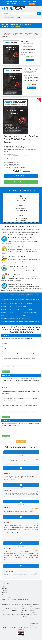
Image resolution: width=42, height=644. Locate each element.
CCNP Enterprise (7, 33)
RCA (22, 627)
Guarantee (5, 595)
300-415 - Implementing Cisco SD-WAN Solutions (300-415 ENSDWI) (16, 304)
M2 (31, 614)
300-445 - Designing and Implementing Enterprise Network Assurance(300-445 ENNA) (20, 322)
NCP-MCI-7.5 (25, 604)
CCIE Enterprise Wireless (18, 33)
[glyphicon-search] (39, 13)
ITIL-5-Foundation (35, 608)
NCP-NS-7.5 (5, 608)
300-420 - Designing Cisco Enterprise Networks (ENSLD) (14, 307)
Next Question (21, 441)
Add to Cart (30, 60)
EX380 (23, 602)
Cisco (8, 32)
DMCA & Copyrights (7, 597)
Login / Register (9, 18)
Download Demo (21, 182)
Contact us (5, 590)
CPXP (4, 614)
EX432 (32, 602)
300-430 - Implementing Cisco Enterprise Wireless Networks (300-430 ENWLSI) (19, 313)
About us (4, 593)
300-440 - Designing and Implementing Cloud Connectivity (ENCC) (16, 319)
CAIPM (4, 627)
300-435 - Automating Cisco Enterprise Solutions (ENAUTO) (14, 316)
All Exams (5, 588)
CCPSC (13, 614)
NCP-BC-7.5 (34, 604)
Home (4, 32)
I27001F (33, 627)
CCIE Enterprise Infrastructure (32, 33)
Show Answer (6, 372)
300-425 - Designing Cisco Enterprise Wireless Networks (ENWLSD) (16, 310)
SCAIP (32, 612)
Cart (18, 18)
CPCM (13, 627)
